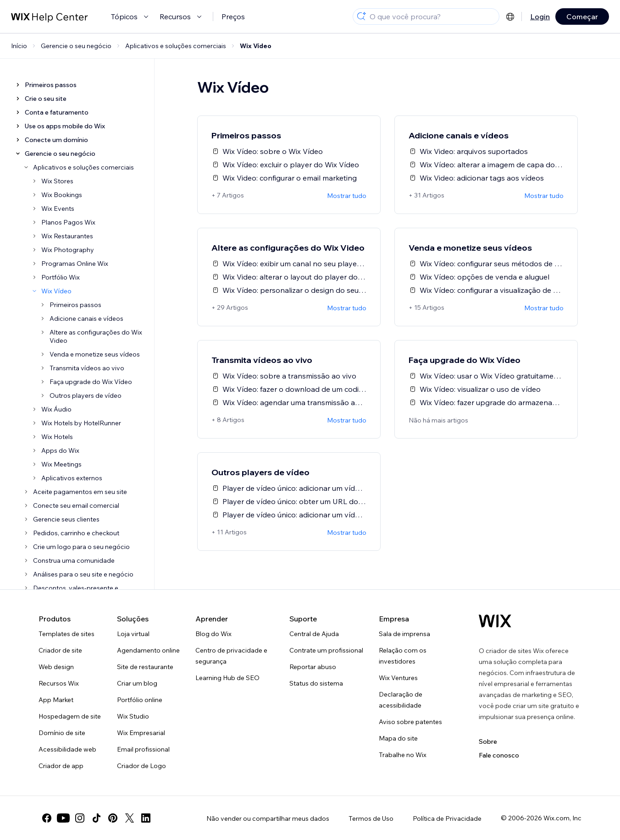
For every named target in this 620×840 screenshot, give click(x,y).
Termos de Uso (371, 818)
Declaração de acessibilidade (401, 700)
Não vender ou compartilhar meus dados (268, 818)
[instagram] (80, 818)
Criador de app (61, 766)
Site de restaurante (145, 667)
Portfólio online (140, 700)
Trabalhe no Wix (403, 755)
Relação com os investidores (403, 656)
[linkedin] (146, 818)
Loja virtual (133, 634)
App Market (56, 700)
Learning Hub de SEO (227, 678)
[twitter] (129, 818)
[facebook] (47, 818)
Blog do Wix (213, 634)
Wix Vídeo (256, 46)
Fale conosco (499, 755)
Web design (56, 667)
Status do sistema (316, 683)
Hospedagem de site (70, 716)
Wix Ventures (398, 678)
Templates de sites (66, 634)
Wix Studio (133, 716)
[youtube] (63, 818)
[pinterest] (113, 818)
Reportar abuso (313, 667)
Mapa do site (398, 738)
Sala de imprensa (404, 634)
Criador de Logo (141, 766)
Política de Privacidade (447, 818)
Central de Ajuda (314, 634)
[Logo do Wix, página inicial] (495, 621)
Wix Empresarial (141, 733)
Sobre (488, 741)
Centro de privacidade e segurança (231, 656)
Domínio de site (62, 733)
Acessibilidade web (67, 749)
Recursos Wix (59, 683)
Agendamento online (148, 650)
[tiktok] (96, 818)
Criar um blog (137, 683)
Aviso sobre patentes (410, 722)
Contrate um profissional (326, 650)
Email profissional (143, 749)
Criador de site (60, 650)
